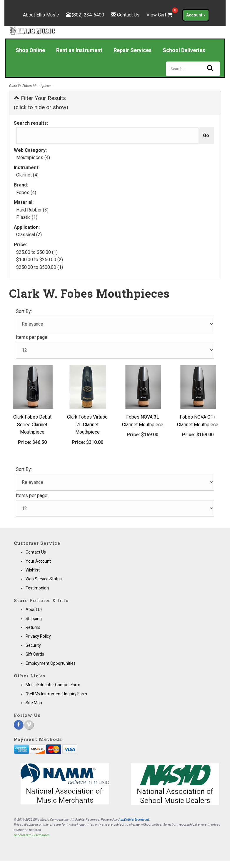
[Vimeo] (29, 725)
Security (33, 645)
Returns (33, 627)
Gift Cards (35, 654)
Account (196, 15)
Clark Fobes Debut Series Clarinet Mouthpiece (32, 424)
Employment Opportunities (51, 663)
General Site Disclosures (32, 835)
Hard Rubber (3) (32, 210)
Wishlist (33, 570)
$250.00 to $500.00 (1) (40, 267)
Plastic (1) (27, 217)
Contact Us (128, 15)
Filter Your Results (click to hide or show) (41, 103)
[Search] (193, 69)
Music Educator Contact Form (53, 685)
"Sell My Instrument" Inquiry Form (56, 694)
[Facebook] (19, 725)
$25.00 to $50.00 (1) (37, 252)
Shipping (34, 619)
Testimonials (37, 588)
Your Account (38, 561)
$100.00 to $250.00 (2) (40, 260)
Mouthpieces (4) (33, 158)
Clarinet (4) (27, 175)
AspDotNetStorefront (134, 820)
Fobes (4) (26, 193)
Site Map (34, 703)
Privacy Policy (38, 636)
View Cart (160, 15)
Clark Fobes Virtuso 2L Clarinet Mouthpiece (87, 424)
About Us (34, 609)
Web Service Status (44, 579)
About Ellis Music (41, 15)
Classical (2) (29, 235)
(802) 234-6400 (88, 15)
